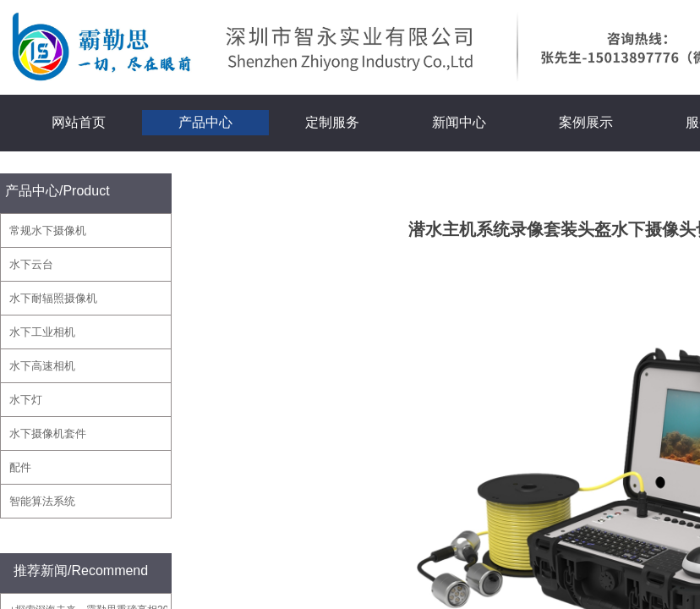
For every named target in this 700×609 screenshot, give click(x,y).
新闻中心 (459, 122)
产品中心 (205, 122)
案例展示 (586, 122)
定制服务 (332, 122)
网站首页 (79, 122)
